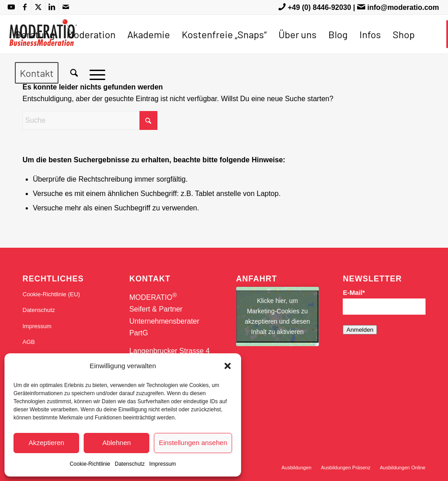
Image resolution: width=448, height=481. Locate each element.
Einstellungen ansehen (193, 443)
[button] (228, 366)
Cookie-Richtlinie (90, 464)
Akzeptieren (46, 443)
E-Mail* (354, 293)
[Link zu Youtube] (11, 7)
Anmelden (360, 330)
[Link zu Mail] (66, 7)
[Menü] (94, 73)
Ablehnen (116, 443)
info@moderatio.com (403, 7)
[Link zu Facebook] (25, 7)
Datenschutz (130, 464)
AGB (29, 342)
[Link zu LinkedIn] (52, 7)
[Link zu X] (38, 7)
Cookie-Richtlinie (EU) (51, 294)
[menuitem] (35, 34)
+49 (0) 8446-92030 (320, 7)
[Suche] (74, 73)
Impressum (163, 464)
